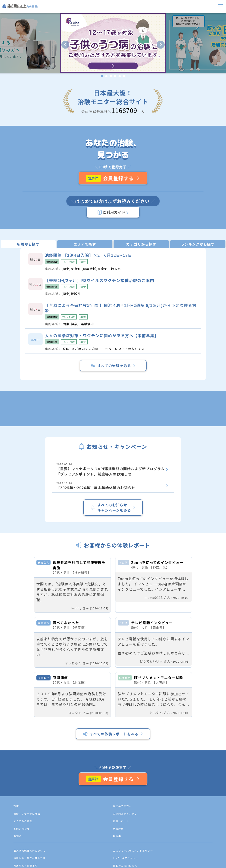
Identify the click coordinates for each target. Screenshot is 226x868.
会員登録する (15, 235)
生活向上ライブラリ (32, 65)
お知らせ (23, 72)
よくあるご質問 (28, 85)
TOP (23, 858)
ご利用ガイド (16, 254)
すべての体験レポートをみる (24, 828)
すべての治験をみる (21, 482)
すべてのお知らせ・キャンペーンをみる (18, 544)
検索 (50, 36)
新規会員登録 (21, 44)
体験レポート (27, 79)
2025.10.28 (34, 531)
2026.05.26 (75, 516)
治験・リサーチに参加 (34, 59)
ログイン (18, 49)
